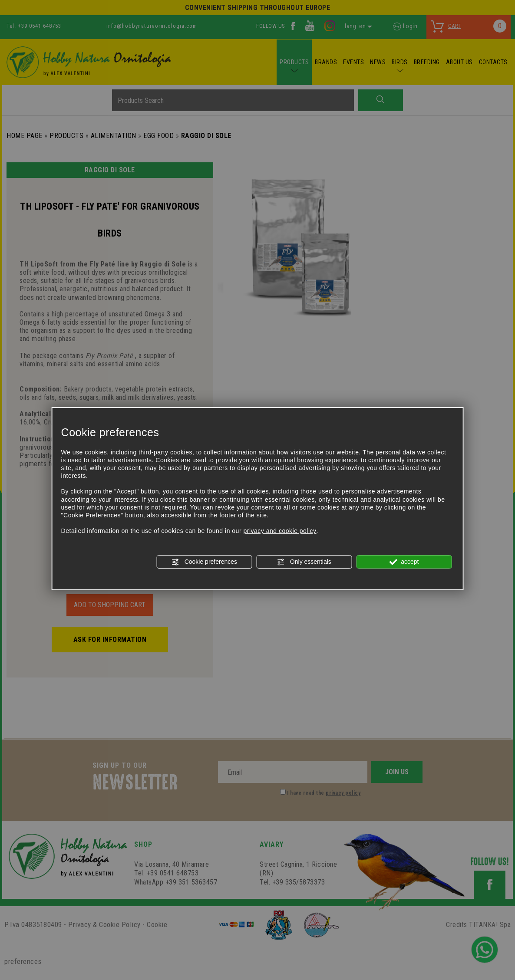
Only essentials (304, 562)
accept (404, 562)
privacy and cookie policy (280, 531)
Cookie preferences (204, 562)
